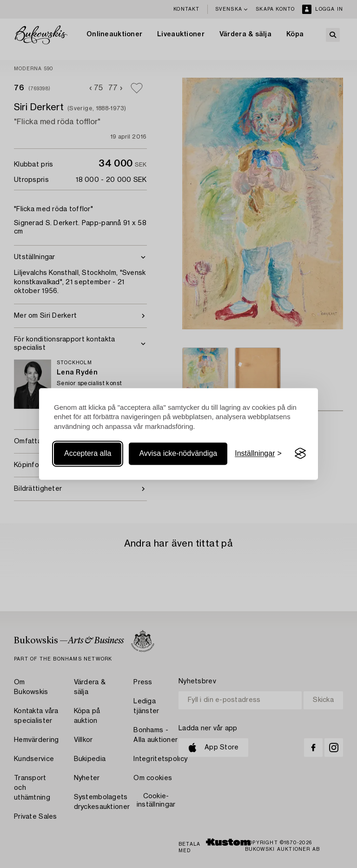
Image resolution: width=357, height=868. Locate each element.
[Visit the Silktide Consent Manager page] (300, 454)
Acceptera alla (88, 453)
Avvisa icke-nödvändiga (178, 453)
